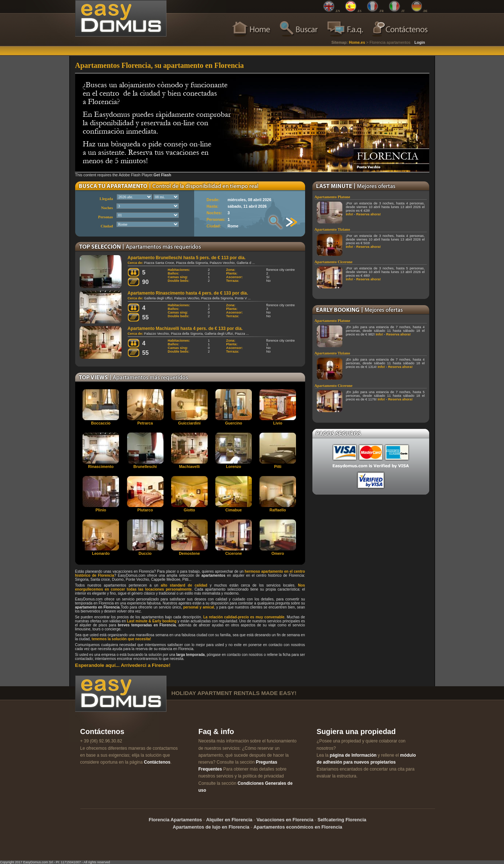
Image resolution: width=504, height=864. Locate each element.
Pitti (278, 466)
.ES (359, 11)
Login (420, 42)
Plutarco (145, 510)
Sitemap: (340, 42)
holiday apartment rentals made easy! (234, 693)
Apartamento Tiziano (332, 229)
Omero (278, 553)
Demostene (189, 553)
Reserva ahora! (368, 214)
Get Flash (163, 175)
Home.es (357, 42)
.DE (425, 11)
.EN (338, 11)
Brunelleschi (145, 466)
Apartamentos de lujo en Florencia (211, 827)
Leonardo (101, 553)
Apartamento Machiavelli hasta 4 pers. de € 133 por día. (185, 329)
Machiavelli (189, 466)
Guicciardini (189, 423)
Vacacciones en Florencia (285, 820)
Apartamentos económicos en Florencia (298, 827)
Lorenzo (233, 466)
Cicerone (234, 553)
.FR (382, 11)
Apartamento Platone (332, 197)
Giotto (189, 510)
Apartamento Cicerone (334, 262)
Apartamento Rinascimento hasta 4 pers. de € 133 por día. (188, 293)
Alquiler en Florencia (229, 820)
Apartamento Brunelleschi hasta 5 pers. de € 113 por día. (187, 258)
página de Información (353, 755)
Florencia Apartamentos (175, 820)
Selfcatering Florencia (342, 820)
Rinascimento (101, 466)
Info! (350, 214)
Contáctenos (157, 762)
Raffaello (278, 510)
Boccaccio (101, 423)
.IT (403, 11)
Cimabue (234, 510)
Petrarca (145, 423)
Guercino (234, 423)
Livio (278, 423)
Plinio (101, 510)
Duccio (145, 553)
